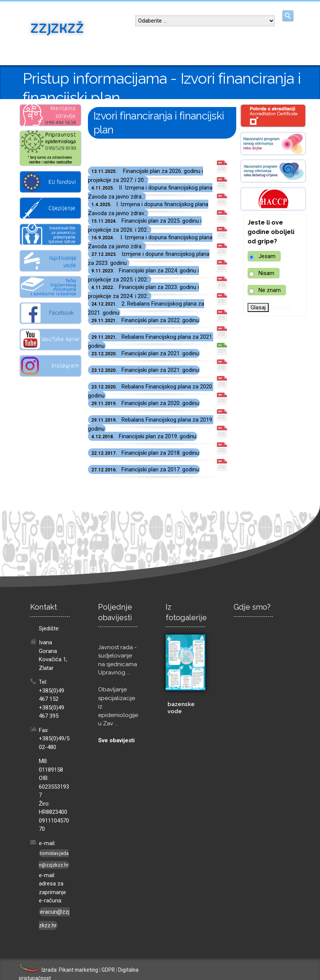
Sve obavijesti (116, 740)
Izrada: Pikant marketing (58, 970)
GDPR (108, 970)
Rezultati (281, 307)
